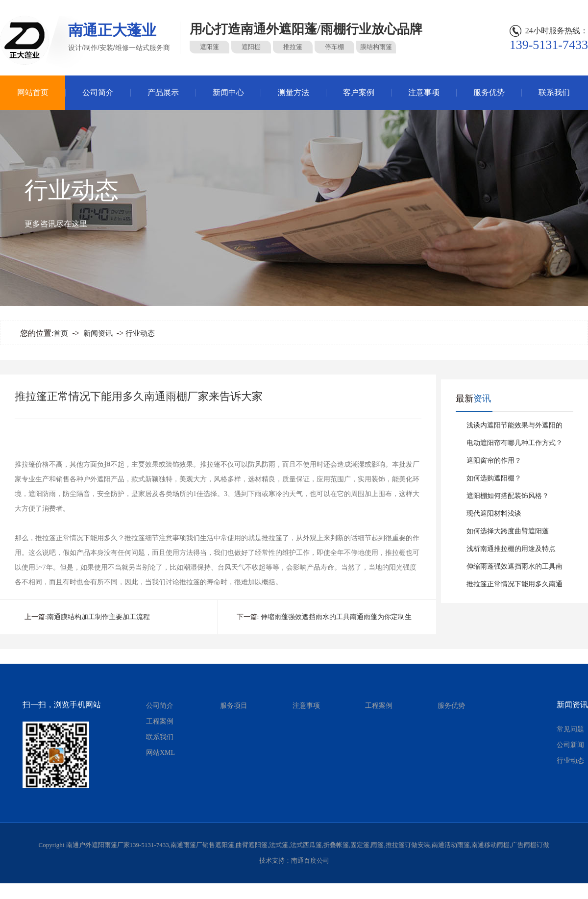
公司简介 (98, 92)
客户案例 (359, 92)
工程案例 (160, 721)
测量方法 (294, 92)
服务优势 (489, 92)
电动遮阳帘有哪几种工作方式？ (514, 443)
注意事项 (424, 92)
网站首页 (33, 92)
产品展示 (163, 92)
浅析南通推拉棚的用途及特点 (511, 549)
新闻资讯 (98, 333)
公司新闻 (570, 745)
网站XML (160, 753)
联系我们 (554, 92)
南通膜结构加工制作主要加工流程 (98, 617)
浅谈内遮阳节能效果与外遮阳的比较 (514, 428)
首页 (61, 333)
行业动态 (140, 333)
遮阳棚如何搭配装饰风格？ (508, 496)
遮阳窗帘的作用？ (494, 461)
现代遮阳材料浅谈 (494, 513)
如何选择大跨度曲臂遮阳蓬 (508, 531)
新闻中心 (228, 92)
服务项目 (234, 706)
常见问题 (570, 729)
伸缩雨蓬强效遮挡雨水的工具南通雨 (514, 569)
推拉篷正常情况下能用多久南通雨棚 (514, 587)
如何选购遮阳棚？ (494, 478)
